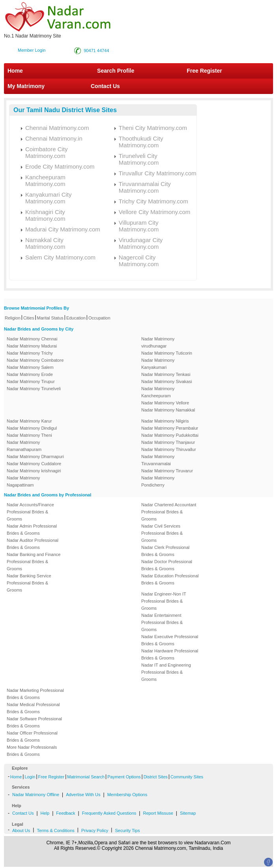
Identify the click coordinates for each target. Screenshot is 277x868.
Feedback (66, 813)
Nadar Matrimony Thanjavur (168, 442)
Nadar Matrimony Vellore (165, 403)
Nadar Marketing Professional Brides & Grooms (35, 694)
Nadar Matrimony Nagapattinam (23, 481)
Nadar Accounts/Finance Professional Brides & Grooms (30, 512)
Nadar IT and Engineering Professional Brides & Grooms (166, 672)
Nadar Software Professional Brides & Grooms (34, 722)
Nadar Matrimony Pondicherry (158, 481)
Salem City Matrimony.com (60, 257)
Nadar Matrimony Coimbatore (35, 360)
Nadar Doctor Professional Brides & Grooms (167, 565)
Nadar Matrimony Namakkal (168, 410)
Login (30, 777)
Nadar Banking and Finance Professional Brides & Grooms (34, 562)
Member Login (32, 50)
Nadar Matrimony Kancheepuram (158, 392)
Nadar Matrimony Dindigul (32, 428)
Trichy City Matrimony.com (153, 201)
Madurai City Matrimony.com (63, 229)
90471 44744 (96, 51)
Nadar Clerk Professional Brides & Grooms (165, 551)
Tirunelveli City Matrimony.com (139, 159)
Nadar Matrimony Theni (29, 435)
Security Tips (127, 830)
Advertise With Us (83, 795)
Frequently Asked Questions (109, 813)
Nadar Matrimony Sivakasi (167, 381)
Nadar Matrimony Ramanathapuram (24, 446)
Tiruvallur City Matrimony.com (158, 173)
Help (45, 813)
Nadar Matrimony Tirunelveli (34, 389)
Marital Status (50, 318)
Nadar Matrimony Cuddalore (34, 464)
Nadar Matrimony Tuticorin (167, 353)
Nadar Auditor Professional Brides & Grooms (33, 544)
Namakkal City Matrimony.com (45, 243)
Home (15, 71)
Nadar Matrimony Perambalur (170, 428)
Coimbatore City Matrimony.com (47, 152)
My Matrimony (26, 86)
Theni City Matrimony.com (153, 128)
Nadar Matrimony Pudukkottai (170, 435)
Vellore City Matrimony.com (154, 212)
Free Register (204, 71)
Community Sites (187, 777)
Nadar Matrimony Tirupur (31, 381)
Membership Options (127, 795)
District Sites (156, 777)
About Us (21, 830)
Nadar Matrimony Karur (29, 421)
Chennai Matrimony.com (57, 128)
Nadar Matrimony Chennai (32, 339)
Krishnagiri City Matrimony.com (45, 215)
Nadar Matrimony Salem (30, 367)
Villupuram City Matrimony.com (139, 226)
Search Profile (116, 71)
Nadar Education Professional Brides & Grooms (170, 579)
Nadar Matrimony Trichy (30, 353)
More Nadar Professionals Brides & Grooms (32, 751)
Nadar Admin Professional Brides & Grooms (32, 530)
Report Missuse (158, 813)
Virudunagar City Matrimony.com (141, 243)
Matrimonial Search (86, 777)
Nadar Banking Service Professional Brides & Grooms (29, 583)
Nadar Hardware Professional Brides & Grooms (170, 654)
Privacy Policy (95, 830)
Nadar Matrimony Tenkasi (166, 374)
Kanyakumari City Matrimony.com (49, 198)
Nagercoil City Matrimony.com (139, 261)
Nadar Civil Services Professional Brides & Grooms (162, 533)
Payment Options (124, 777)
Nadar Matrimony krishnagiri (34, 471)
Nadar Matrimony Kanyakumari (158, 364)
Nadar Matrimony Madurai (32, 346)
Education (76, 318)
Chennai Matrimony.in (54, 138)
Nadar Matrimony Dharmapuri (35, 457)
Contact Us (105, 86)
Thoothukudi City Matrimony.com (141, 142)
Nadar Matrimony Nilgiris (165, 421)
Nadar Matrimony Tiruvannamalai (158, 460)
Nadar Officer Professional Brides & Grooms (32, 736)
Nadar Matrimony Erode (30, 374)
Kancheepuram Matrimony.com (45, 180)
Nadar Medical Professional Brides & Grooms (33, 708)
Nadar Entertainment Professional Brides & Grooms (162, 622)
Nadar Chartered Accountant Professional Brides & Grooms (169, 512)
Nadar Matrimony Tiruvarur (167, 471)
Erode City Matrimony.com (60, 166)
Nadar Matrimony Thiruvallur (169, 449)
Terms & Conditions (55, 830)
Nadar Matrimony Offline (36, 795)
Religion (13, 318)
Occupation (99, 318)
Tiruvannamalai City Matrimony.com (145, 187)
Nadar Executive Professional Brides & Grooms (170, 640)
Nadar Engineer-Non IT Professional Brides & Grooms (164, 601)
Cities (29, 318)
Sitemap (188, 813)
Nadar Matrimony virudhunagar (158, 342)
